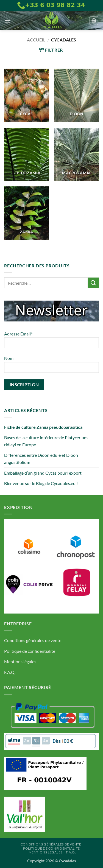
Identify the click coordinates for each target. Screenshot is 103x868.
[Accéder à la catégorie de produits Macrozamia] (76, 154)
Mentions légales (20, 661)
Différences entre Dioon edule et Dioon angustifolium (41, 459)
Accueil (36, 40)
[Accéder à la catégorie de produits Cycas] (27, 95)
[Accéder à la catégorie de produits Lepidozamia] (27, 154)
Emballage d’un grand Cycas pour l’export (43, 473)
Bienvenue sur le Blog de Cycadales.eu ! (41, 483)
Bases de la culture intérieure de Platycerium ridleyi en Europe (46, 441)
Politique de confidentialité (30, 651)
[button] (7, 20)
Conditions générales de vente (33, 640)
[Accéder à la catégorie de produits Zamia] (27, 213)
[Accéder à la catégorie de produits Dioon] (76, 95)
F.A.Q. (10, 672)
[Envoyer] (93, 283)
